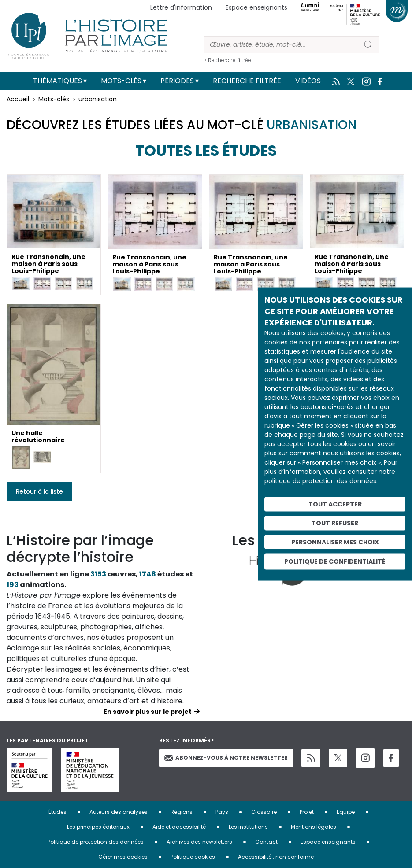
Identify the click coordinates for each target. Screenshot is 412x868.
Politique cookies (193, 857)
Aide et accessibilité (179, 827)
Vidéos (308, 81)
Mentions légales (314, 827)
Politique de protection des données (96, 842)
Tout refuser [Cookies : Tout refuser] (335, 523)
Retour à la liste (39, 491)
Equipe (346, 812)
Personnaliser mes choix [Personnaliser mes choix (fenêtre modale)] (335, 542)
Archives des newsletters (199, 842)
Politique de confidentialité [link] (335, 561)
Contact (266, 842)
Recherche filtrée (247, 81)
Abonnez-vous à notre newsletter (226, 758)
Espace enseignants (256, 7)
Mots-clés (121, 81)
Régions (182, 812)
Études (58, 812)
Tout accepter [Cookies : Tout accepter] (335, 504)
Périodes (177, 81)
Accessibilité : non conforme (276, 857)
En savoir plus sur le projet (148, 712)
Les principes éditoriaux (98, 827)
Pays (222, 812)
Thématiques (58, 81)
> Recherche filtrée (228, 60)
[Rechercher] (281, 45)
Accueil (18, 99)
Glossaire (264, 812)
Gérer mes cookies (123, 857)
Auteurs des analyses (119, 812)
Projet (307, 812)
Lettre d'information (181, 7)
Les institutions (248, 827)
